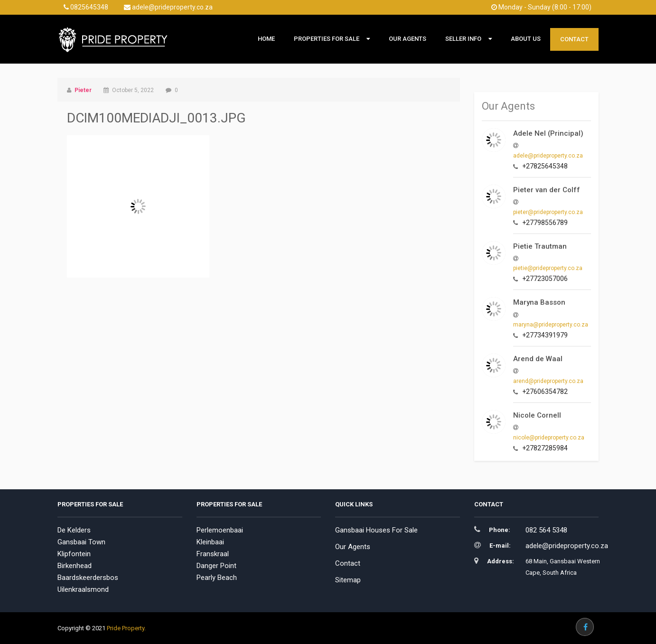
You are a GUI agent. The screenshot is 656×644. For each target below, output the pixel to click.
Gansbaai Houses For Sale (376, 530)
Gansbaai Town (81, 542)
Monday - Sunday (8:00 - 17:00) (541, 7)
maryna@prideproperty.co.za (551, 325)
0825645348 (86, 7)
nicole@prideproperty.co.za (549, 438)
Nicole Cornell (537, 415)
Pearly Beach (217, 578)
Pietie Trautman (540, 246)
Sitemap (348, 580)
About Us (526, 39)
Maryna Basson (539, 302)
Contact (574, 39)
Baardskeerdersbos (88, 578)
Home (266, 39)
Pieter (83, 90)
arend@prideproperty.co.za (548, 381)
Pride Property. (126, 628)
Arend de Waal (538, 359)
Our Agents (408, 39)
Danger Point (216, 566)
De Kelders (74, 530)
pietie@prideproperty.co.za (548, 268)
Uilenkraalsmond (83, 589)
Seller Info (463, 39)
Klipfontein (74, 554)
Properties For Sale (327, 39)
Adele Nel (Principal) (548, 133)
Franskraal (213, 554)
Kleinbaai (210, 542)
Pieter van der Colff (547, 190)
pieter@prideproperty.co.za (548, 212)
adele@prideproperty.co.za (168, 7)
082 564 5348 (546, 530)
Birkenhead (75, 566)
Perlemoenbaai (220, 530)
